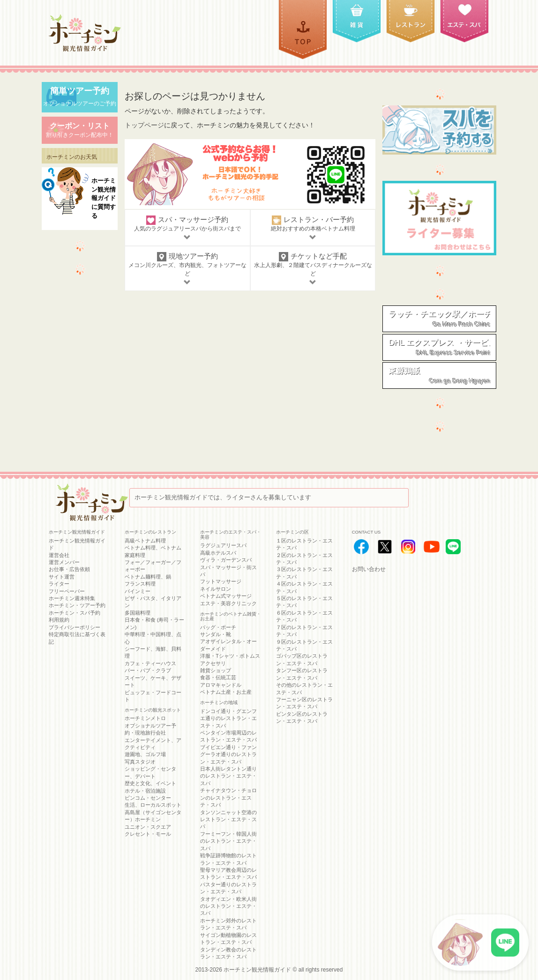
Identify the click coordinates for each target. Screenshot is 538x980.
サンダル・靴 (216, 634)
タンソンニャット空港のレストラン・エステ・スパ (228, 820)
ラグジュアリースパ (223, 545)
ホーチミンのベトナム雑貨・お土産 (231, 616)
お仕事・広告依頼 (69, 569)
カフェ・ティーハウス (150, 663)
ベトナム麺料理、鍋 (148, 577)
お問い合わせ (369, 569)
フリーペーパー (67, 591)
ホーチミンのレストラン (150, 532)
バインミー (138, 591)
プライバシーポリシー (75, 627)
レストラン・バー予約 (313, 228)
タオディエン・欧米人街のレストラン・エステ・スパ (228, 906)
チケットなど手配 (313, 269)
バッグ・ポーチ (218, 627)
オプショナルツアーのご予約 (80, 97)
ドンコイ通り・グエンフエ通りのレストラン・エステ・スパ (228, 718)
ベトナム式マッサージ (226, 596)
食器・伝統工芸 (218, 677)
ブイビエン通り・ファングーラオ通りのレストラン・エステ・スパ (228, 754)
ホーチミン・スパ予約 (75, 613)
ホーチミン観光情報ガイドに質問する (104, 198)
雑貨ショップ (216, 670)
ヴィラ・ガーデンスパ (226, 560)
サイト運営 (62, 577)
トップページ (144, 125)
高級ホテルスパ (218, 553)
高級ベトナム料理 (145, 541)
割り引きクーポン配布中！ (80, 130)
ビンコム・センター (148, 798)
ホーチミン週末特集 (72, 598)
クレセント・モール (148, 834)
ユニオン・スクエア (148, 827)
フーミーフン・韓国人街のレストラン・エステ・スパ (228, 841)
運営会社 (59, 555)
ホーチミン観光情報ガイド (257, 970)
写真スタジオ (140, 762)
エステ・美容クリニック (228, 603)
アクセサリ (213, 663)
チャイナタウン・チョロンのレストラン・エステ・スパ (228, 798)
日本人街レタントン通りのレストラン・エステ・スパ (228, 776)
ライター (59, 584)
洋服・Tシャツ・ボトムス (230, 656)
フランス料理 (140, 584)
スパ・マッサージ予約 (187, 228)
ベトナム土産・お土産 (226, 692)
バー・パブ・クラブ (148, 670)
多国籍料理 (138, 613)
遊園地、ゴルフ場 (145, 754)
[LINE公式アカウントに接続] (480, 943)
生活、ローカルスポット (153, 805)
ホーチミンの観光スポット (153, 710)
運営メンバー (64, 562)
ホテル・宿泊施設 (145, 791)
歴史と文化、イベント (150, 783)
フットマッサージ (221, 581)
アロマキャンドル (221, 685)
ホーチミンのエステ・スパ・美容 (231, 535)
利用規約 (59, 620)
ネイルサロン (216, 589)
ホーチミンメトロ (145, 718)
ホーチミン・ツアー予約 (77, 605)
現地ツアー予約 (187, 269)
